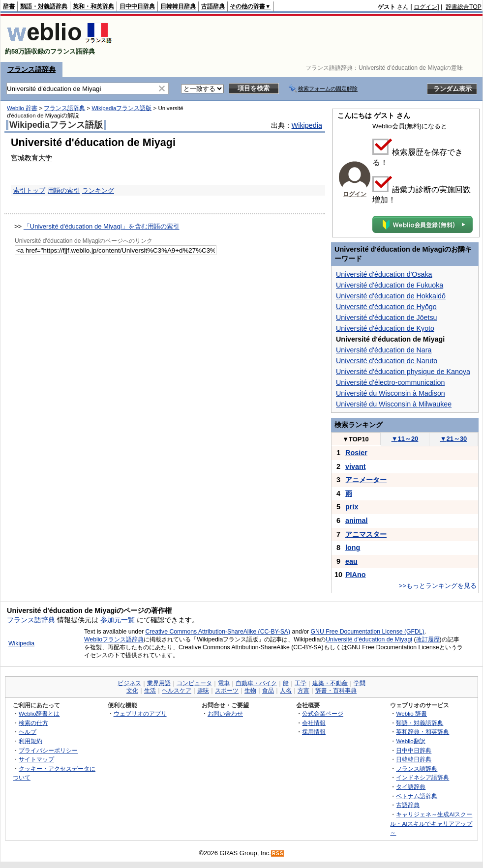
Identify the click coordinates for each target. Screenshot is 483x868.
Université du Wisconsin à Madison (391, 393)
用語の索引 (64, 190)
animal (357, 521)
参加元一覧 (118, 620)
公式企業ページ (323, 713)
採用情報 (314, 732)
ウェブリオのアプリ (140, 713)
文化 (132, 691)
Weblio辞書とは (39, 713)
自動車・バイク (256, 683)
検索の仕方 (33, 723)
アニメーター (366, 480)
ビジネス (129, 683)
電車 (224, 683)
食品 (268, 691)
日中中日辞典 (137, 6)
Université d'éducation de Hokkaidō (391, 296)
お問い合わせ (225, 713)
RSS (278, 854)
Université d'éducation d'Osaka (384, 274)
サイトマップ (36, 759)
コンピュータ (194, 683)
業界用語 (159, 683)
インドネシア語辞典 (423, 777)
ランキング (98, 190)
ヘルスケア (177, 691)
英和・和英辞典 (93, 6)
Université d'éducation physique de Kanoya (403, 372)
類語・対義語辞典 (44, 6)
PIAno (356, 575)
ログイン (425, 7)
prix (352, 507)
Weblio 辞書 (22, 108)
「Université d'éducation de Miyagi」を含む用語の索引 (102, 226)
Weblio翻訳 (410, 741)
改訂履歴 (428, 639)
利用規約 (30, 741)
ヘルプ (28, 732)
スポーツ (227, 691)
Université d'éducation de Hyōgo (386, 307)
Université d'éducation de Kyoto (385, 328)
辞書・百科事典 (336, 691)
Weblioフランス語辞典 (114, 639)
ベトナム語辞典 (417, 796)
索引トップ (29, 190)
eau (351, 561)
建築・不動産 (330, 683)
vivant (356, 466)
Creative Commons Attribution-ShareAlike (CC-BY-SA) (218, 632)
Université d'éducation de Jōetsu (387, 318)
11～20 (405, 439)
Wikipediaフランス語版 (121, 108)
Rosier (356, 453)
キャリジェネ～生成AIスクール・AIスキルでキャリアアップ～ (431, 823)
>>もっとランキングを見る (438, 586)
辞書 (9, 6)
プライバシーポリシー (48, 750)
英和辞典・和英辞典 (423, 732)
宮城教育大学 (31, 158)
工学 (301, 683)
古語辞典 (213, 6)
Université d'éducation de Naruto (387, 361)
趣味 (203, 691)
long (353, 548)
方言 (303, 691)
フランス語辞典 (31, 69)
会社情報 (314, 723)
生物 (250, 691)
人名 (286, 691)
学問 (360, 683)
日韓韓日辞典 (178, 6)
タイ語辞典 (411, 787)
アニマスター (366, 534)
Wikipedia (307, 125)
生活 (150, 691)
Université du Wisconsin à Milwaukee (394, 404)
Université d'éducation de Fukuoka (390, 285)
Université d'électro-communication (390, 382)
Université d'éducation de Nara (384, 350)
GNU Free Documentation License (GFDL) (368, 632)
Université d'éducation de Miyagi (369, 639)
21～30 (454, 439)
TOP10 (356, 439)
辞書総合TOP (464, 7)
